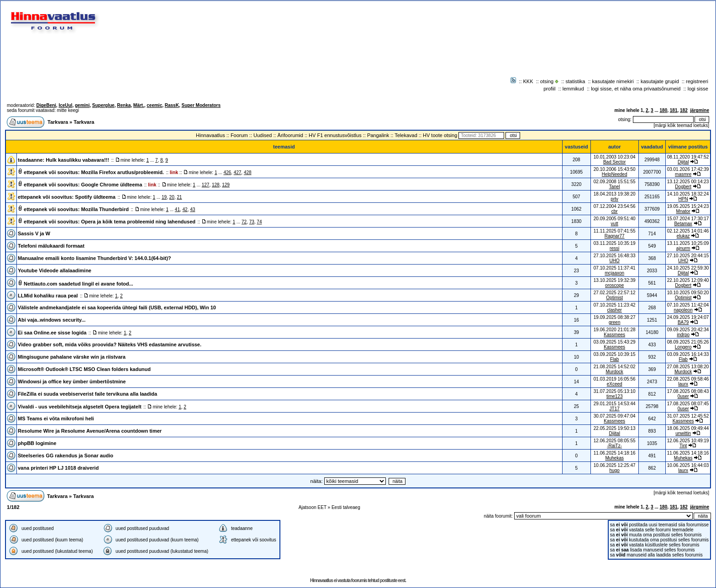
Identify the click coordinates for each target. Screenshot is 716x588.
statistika (576, 81)
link (174, 172)
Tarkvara (58, 122)
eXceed (615, 384)
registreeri (697, 81)
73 (252, 222)
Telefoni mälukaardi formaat (51, 246)
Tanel (615, 187)
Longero (683, 347)
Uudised (263, 135)
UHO (615, 261)
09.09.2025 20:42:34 (688, 330)
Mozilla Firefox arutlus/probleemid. (122, 172)
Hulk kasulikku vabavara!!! (77, 160)
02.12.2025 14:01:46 (688, 231)
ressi (614, 248)
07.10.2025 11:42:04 (688, 305)
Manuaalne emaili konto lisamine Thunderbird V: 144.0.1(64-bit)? (95, 258)
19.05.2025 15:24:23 (688, 206)
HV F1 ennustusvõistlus (335, 135)
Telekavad (406, 135)
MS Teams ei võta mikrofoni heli (56, 418)
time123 (615, 396)
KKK (528, 81)
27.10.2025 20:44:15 (688, 256)
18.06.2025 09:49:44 (688, 428)
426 (227, 172)
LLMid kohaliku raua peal (48, 296)
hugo (615, 470)
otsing (547, 81)
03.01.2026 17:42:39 (688, 169)
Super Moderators (201, 105)
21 (179, 197)
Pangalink (378, 135)
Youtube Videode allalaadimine (55, 270)
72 (244, 222)
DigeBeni (46, 105)
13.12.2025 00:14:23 (688, 182)
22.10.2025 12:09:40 (688, 280)
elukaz (683, 236)
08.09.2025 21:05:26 (688, 342)
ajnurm (683, 248)
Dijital (683, 162)
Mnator (683, 211)
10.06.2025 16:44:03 (688, 465)
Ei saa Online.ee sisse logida (52, 333)
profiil (549, 89)
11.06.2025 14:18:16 (688, 453)
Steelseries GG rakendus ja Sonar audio (66, 456)
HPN (683, 199)
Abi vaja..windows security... (52, 320)
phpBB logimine (37, 443)
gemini (82, 105)
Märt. (139, 105)
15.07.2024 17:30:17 (688, 219)
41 (177, 209)
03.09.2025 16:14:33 (688, 354)
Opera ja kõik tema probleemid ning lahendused (138, 222)
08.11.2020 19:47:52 (688, 157)
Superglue (103, 105)
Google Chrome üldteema (111, 185)
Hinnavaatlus (211, 135)
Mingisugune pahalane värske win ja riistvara (72, 357)
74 (259, 222)
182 (684, 110)
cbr (615, 211)
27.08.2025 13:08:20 (688, 367)
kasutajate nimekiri (613, 81)
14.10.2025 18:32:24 (688, 194)
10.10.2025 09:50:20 (688, 293)
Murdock (614, 372)
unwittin (683, 433)
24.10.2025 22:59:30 (688, 268)
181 (674, 110)
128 (216, 185)
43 (192, 209)
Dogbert (683, 187)
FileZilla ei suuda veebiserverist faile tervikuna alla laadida (87, 394)
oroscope (614, 285)
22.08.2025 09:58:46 (688, 379)
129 (226, 185)
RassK (172, 105)
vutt (615, 224)
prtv (614, 199)
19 (164, 197)
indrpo (683, 335)
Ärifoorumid (290, 135)
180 (664, 110)
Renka (124, 105)
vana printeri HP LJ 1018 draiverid (58, 468)
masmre (683, 174)
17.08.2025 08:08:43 (688, 391)
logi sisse (698, 89)
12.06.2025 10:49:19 (688, 441)
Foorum (239, 135)
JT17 (615, 409)
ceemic (154, 105)
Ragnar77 (615, 236)
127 (206, 185)
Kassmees (614, 335)
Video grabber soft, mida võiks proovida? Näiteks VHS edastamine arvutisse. (110, 344)
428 (248, 172)
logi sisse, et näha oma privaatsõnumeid (636, 89)
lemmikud (573, 89)
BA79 (683, 322)
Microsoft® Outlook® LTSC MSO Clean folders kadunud (84, 369)
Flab (614, 359)
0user (683, 396)
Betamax (683, 224)
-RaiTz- (614, 446)
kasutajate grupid (660, 81)
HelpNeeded (615, 174)
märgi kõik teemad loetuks (681, 125)
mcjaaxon (614, 273)
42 (185, 209)
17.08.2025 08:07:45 (688, 404)
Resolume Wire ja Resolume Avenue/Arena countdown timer (90, 431)
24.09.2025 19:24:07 (688, 317)
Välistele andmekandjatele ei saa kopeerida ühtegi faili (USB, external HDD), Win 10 (117, 307)
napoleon (683, 310)
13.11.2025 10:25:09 (688, 243)
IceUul (65, 105)
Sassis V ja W (34, 233)
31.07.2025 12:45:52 (688, 416)
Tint (683, 446)
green (615, 322)
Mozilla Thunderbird (105, 209)
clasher (615, 310)
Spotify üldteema (95, 197)
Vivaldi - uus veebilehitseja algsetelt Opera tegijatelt (80, 407)
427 (238, 172)
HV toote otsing (440, 135)
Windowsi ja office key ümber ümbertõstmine (72, 381)
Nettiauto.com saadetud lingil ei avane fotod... (79, 284)
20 (172, 197)
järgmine (700, 110)
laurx (683, 384)
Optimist (614, 298)
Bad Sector (614, 162)
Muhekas (614, 458)
